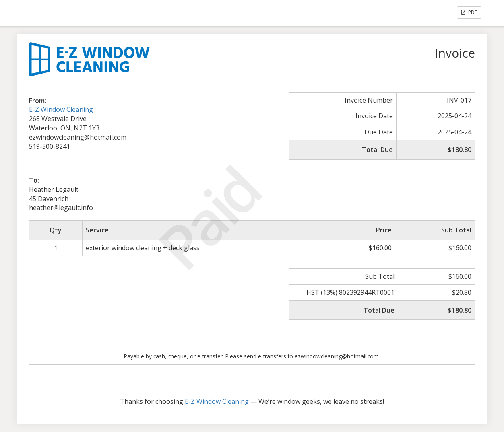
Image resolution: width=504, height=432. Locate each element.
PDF (469, 12)
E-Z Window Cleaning (61, 109)
